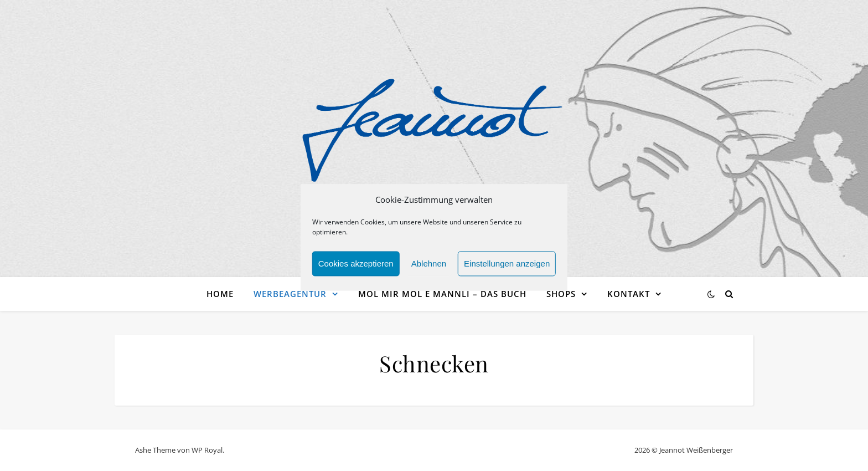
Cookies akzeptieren (356, 270)
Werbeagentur (290, 294)
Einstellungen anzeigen (507, 270)
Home (220, 294)
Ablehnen (429, 270)
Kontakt (629, 294)
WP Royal (207, 450)
